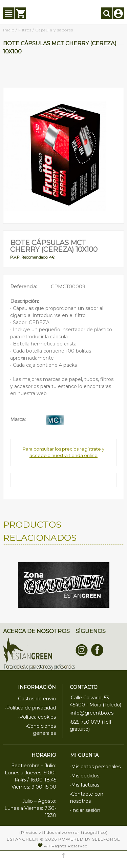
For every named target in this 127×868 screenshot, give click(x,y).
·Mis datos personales (95, 767)
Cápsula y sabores (54, 30)
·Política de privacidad (30, 708)
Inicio (9, 30)
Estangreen (23, 839)
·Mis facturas (85, 785)
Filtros (25, 30)
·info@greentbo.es (92, 713)
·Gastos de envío (36, 699)
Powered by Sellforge (89, 839)
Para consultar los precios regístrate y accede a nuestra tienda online (63, 452)
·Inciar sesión (85, 810)
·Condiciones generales (41, 730)
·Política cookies (37, 717)
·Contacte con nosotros (87, 798)
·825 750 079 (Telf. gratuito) (91, 726)
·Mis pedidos (85, 776)
